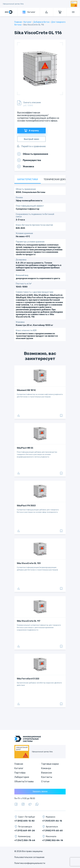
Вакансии (47, 773)
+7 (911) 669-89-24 (25, 831)
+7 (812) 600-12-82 (24, 821)
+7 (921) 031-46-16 (52, 821)
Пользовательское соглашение (29, 857)
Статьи (45, 781)
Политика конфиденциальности (30, 863)
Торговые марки (50, 764)
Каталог (28, 22)
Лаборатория (22, 777)
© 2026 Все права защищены (29, 851)
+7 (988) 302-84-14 (53, 840)
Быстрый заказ (31, 139)
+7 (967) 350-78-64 (25, 840)
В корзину (31, 131)
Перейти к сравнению (31, 146)
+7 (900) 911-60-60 (52, 831)
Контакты (47, 777)
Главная (18, 22)
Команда (46, 768)
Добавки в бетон (41, 22)
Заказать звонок (40, 791)
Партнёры (20, 773)
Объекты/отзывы (24, 781)
